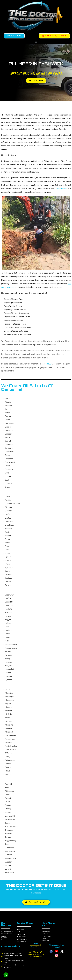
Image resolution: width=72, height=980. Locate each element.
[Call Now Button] (6, 975)
